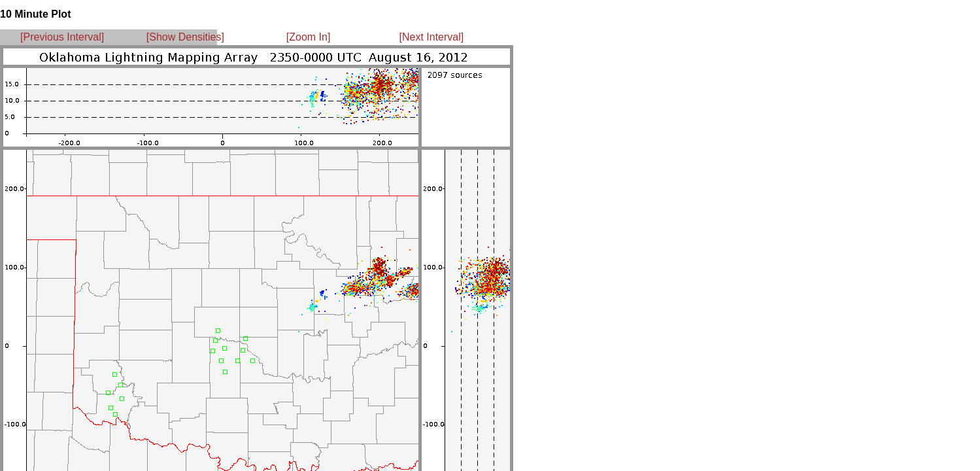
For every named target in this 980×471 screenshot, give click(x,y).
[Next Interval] (432, 37)
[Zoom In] (309, 37)
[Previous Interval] (62, 37)
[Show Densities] (185, 37)
